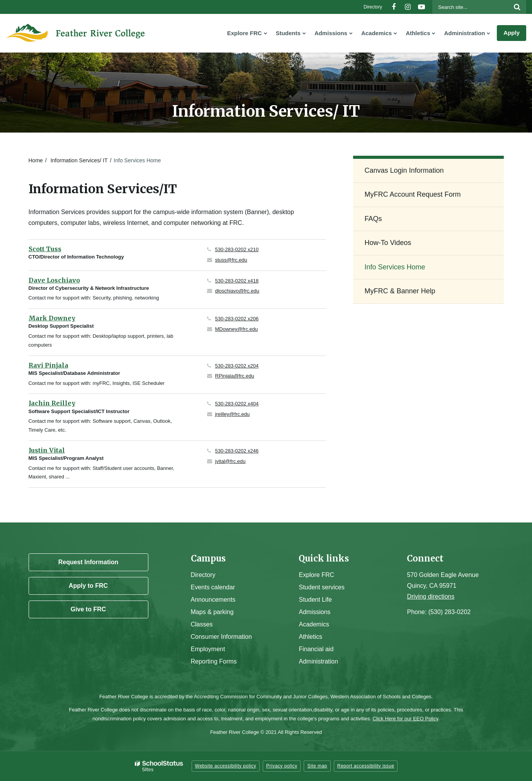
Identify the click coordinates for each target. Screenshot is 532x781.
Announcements (213, 600)
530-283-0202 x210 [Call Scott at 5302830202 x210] (237, 249)
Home (36, 160)
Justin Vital (47, 450)
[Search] (517, 7)
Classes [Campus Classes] (202, 624)
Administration (318, 661)
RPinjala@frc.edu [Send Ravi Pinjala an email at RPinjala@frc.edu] (235, 376)
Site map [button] (317, 766)
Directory (373, 7)
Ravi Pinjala (48, 365)
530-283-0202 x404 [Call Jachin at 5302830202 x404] (237, 404)
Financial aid (316, 649)
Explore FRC (316, 575)
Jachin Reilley (52, 403)
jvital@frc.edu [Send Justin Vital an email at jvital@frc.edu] (230, 461)
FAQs (373, 219)
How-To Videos (388, 243)
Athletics (310, 637)
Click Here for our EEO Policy (405, 719)
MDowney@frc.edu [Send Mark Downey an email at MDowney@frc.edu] (237, 329)
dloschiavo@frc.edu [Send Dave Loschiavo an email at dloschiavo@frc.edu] (237, 291)
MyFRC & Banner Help (400, 291)
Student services (321, 587)
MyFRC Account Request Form (413, 194)
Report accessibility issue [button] (366, 766)
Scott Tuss (45, 249)
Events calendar (213, 587)
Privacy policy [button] (282, 766)
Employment (208, 649)
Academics (314, 624)
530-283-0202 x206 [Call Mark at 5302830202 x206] (237, 319)
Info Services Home (395, 267)
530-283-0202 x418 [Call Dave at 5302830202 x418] (237, 281)
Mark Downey (52, 318)
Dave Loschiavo (54, 280)
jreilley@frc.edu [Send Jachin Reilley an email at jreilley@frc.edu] (233, 414)
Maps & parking (212, 612)
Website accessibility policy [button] (226, 766)
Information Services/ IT (79, 160)
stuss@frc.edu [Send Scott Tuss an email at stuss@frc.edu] (231, 260)
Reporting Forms (214, 661)
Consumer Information (221, 637)
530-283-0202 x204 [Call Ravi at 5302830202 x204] (237, 366)
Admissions (314, 612)
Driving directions (431, 596)
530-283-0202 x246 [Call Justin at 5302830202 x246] (237, 451)
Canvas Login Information (404, 170)
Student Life (315, 600)
